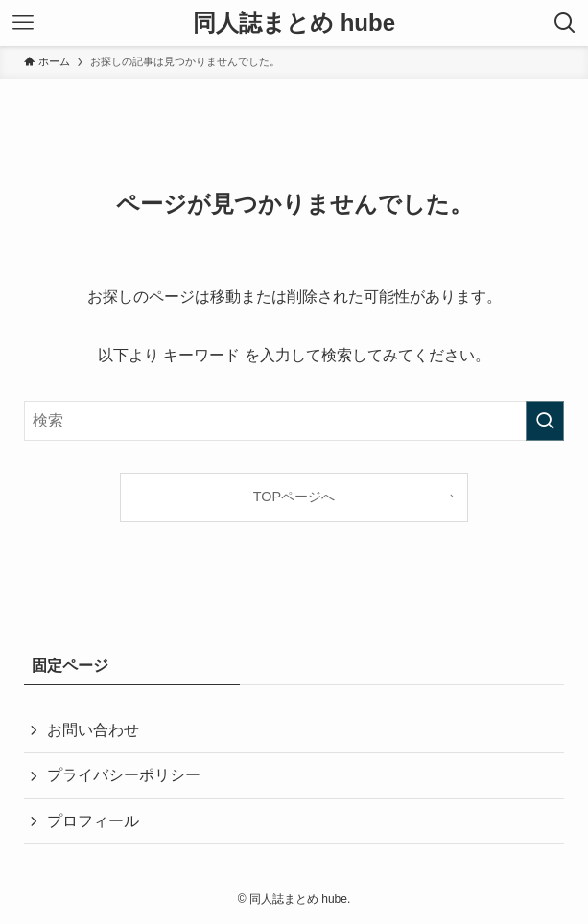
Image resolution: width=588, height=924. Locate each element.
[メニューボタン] (23, 23)
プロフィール (93, 821)
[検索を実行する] (545, 421)
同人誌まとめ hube (294, 23)
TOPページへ (294, 497)
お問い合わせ (93, 730)
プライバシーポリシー (124, 775)
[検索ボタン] (565, 23)
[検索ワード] (294, 421)
